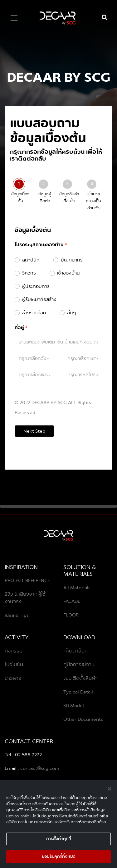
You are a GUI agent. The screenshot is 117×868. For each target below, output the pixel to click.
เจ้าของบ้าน (68, 273)
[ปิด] (110, 792)
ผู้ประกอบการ (36, 286)
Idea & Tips (17, 615)
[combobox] (34, 358)
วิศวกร (29, 273)
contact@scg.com (39, 768)
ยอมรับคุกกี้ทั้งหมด (58, 860)
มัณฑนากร (72, 260)
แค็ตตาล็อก (76, 651)
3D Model (74, 706)
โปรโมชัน (14, 665)
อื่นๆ (71, 313)
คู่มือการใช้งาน (79, 665)
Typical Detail (78, 692)
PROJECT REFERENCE (27, 580)
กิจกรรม (14, 651)
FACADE (72, 601)
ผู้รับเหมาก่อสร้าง (39, 300)
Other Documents (83, 719)
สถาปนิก (31, 260)
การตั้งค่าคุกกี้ (58, 842)
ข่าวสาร (13, 678)
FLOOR (71, 615)
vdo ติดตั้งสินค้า (80, 678)
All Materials (77, 588)
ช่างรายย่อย (34, 313)
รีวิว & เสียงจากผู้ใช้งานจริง (25, 598)
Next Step (34, 431)
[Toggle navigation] (14, 18)
